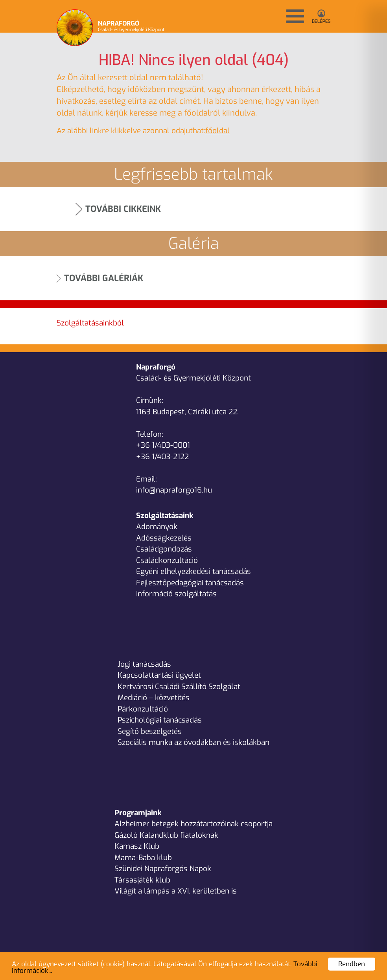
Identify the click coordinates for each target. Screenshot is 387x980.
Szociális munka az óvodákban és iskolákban (193, 742)
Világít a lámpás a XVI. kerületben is (176, 891)
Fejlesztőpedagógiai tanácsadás (190, 583)
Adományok (157, 527)
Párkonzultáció (143, 709)
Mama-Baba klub (143, 858)
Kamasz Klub (137, 846)
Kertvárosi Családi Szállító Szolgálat (179, 687)
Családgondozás (164, 549)
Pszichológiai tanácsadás (160, 720)
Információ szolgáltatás (176, 594)
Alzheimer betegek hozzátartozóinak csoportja (193, 824)
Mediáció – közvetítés (154, 698)
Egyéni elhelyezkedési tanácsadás (193, 571)
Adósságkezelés (164, 538)
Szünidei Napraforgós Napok (163, 869)
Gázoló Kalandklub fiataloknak (166, 835)
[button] (295, 16)
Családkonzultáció (167, 560)
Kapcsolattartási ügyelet (159, 675)
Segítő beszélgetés (150, 731)
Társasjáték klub (142, 880)
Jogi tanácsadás (144, 664)
